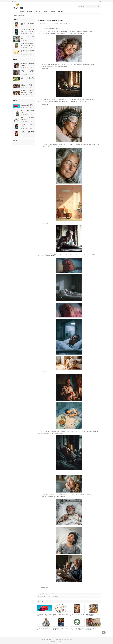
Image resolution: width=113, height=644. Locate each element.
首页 (15, 12)
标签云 (15, 141)
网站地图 (70, 639)
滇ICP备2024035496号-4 (62, 639)
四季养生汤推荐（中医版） (49, 594)
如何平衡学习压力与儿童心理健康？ (51, 597)
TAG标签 (99, 1)
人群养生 (23, 16)
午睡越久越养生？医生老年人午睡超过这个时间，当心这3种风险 (28, 72)
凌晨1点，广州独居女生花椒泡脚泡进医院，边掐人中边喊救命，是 (28, 31)
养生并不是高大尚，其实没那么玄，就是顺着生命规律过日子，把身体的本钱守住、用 (77, 630)
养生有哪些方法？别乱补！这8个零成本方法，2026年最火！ (28, 105)
